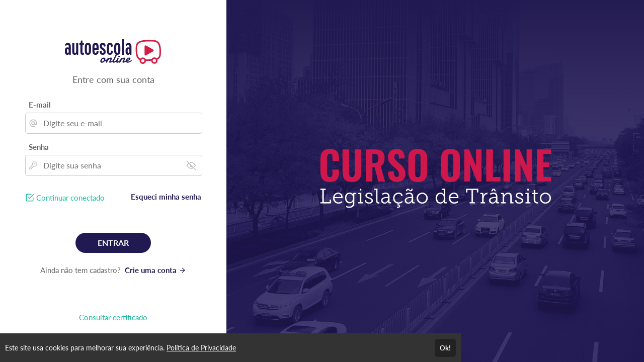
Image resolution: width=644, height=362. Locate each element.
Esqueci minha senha (166, 197)
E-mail (40, 105)
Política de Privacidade (201, 348)
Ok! (445, 348)
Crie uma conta (155, 270)
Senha (39, 147)
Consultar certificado (113, 317)
